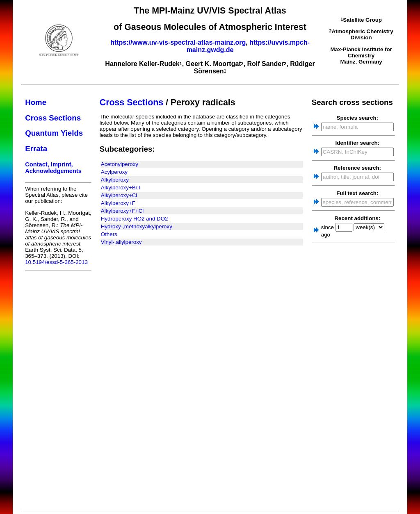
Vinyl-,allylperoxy (121, 242)
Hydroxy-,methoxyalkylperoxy (137, 226)
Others (109, 234)
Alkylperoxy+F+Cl (122, 211)
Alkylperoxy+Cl (119, 195)
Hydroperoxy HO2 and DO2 (135, 219)
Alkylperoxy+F (118, 203)
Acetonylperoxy (120, 164)
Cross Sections (53, 118)
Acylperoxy (114, 172)
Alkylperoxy (115, 180)
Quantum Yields (54, 133)
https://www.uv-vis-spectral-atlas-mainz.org (178, 42)
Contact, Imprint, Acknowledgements (53, 168)
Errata (36, 149)
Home (36, 102)
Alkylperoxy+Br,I (121, 188)
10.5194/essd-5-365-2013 (56, 262)
